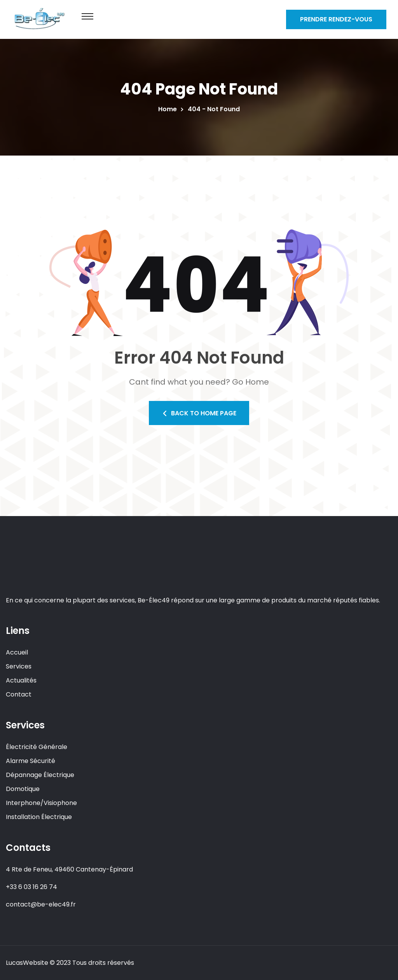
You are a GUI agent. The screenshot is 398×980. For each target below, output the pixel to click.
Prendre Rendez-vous (336, 19)
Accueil (17, 652)
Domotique (23, 789)
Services (19, 666)
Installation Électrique (39, 817)
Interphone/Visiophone (41, 803)
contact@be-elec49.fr (41, 904)
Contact (19, 694)
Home (169, 109)
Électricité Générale (37, 747)
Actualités (21, 680)
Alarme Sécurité (31, 761)
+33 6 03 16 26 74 (31, 887)
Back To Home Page (199, 413)
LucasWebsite (27, 963)
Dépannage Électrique (40, 775)
